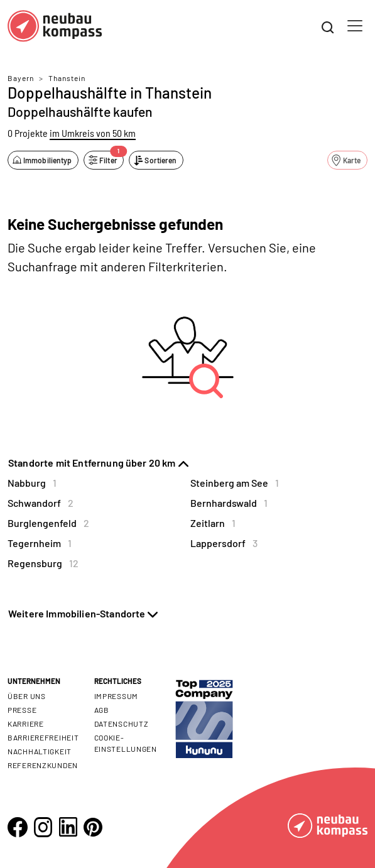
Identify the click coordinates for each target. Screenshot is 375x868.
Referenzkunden (43, 765)
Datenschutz (122, 724)
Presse (22, 710)
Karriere (26, 724)
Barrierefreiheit (43, 737)
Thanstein (67, 78)
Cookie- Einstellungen (126, 743)
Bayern (21, 78)
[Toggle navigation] (355, 26)
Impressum (116, 696)
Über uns (27, 696)
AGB (102, 710)
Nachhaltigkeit (40, 751)
